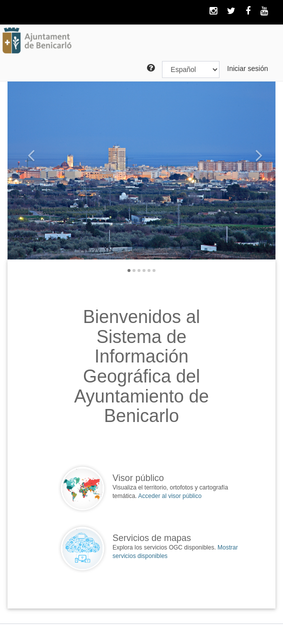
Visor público (138, 478)
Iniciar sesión (247, 68)
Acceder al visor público (170, 496)
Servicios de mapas (152, 538)
